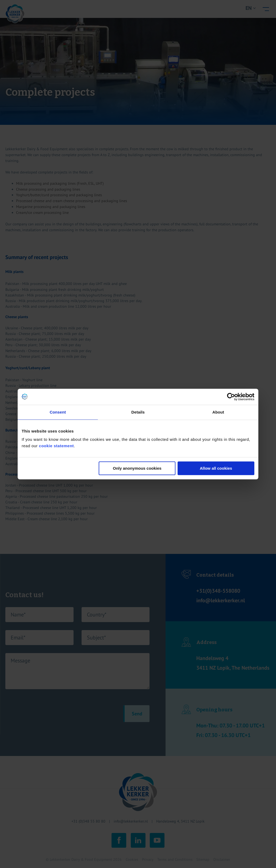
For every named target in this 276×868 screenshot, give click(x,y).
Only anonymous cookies (137, 468)
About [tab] (218, 412)
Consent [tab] (58, 412)
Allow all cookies (216, 468)
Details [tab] (138, 412)
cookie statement (57, 446)
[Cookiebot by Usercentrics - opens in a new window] (231, 397)
